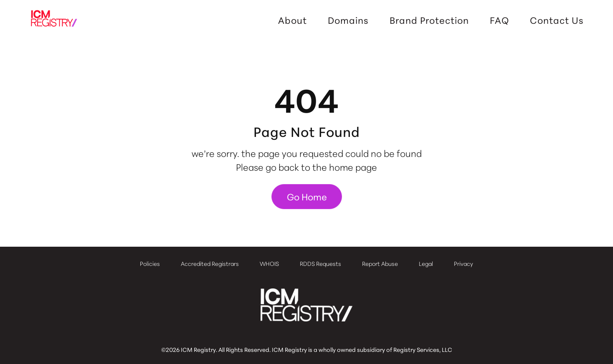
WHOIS (269, 263)
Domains (348, 20)
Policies (150, 263)
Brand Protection (429, 20)
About (293, 20)
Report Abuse (380, 263)
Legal (426, 263)
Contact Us (557, 20)
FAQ (499, 20)
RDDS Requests (320, 263)
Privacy (464, 263)
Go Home (307, 196)
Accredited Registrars (210, 263)
